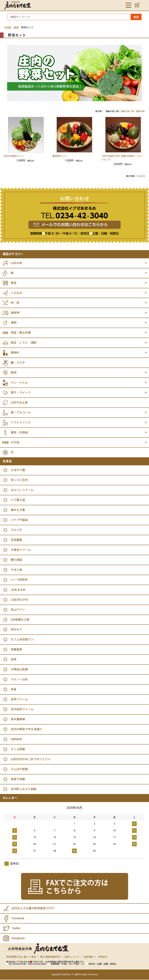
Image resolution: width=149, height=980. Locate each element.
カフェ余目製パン (22, 640)
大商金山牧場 (19, 670)
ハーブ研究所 (19, 580)
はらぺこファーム (22, 490)
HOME (8, 27)
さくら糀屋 (18, 750)
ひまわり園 (18, 470)
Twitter (16, 929)
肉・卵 (15, 303)
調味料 (15, 353)
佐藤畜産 (16, 650)
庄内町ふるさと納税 (24, 789)
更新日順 (140, 111)
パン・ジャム (19, 383)
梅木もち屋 (18, 510)
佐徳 (14, 660)
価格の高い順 (127, 111)
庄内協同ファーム (22, 710)
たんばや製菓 (19, 770)
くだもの (16, 293)
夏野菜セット (60, 156)
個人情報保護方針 (50, 957)
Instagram (18, 939)
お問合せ (103, 957)
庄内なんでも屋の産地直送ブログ (33, 909)
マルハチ (16, 530)
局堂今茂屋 (18, 779)
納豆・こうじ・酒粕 (24, 343)
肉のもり (16, 630)
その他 (15, 443)
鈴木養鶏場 (18, 720)
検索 (136, 17)
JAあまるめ (18, 590)
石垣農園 (16, 540)
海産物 (15, 313)
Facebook (18, 919)
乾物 (14, 373)
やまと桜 (16, 570)
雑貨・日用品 (19, 433)
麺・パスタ (18, 363)
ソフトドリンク (21, 423)
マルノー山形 (19, 680)
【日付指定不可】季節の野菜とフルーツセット (122, 158)
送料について (72, 957)
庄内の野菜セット (14, 156)
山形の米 (16, 263)
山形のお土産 (19, 403)
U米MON (16, 740)
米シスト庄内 (19, 480)
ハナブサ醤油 (19, 520)
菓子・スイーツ (21, 393)
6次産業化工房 (20, 620)
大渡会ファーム (21, 550)
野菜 (16, 27)
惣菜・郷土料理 (21, 333)
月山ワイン (18, 610)
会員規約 (89, 957)
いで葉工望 (18, 500)
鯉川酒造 (16, 560)
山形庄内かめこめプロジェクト (31, 760)
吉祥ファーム (19, 700)
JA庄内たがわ (20, 600)
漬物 (14, 323)
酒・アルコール (21, 413)
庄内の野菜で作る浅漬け (26, 730)
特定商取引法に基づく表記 (21, 957)
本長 (14, 690)
